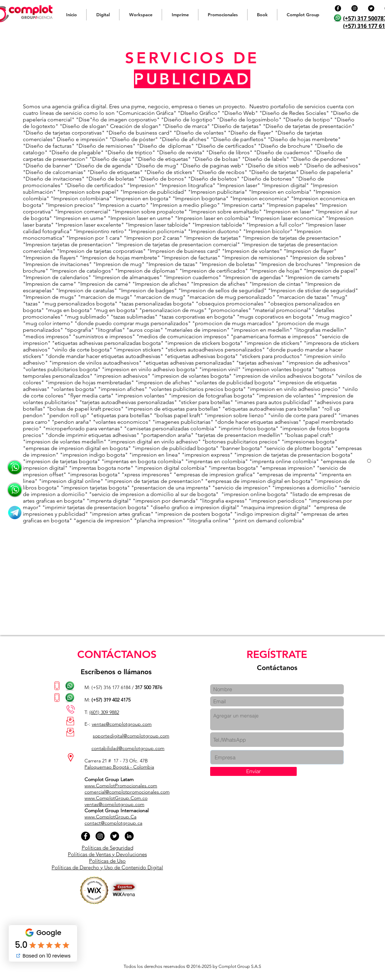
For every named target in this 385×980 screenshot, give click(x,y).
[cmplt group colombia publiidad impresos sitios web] (15, 512)
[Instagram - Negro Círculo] (355, 8)
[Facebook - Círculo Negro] (338, 8)
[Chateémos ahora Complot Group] (15, 468)
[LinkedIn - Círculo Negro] (129, 836)
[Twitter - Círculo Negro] (371, 8)
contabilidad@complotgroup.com (128, 748)
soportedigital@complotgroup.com (131, 736)
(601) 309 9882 (104, 712)
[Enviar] (253, 771)
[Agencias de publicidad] (15, 490)
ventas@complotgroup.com (122, 724)
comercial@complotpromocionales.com (127, 792)
